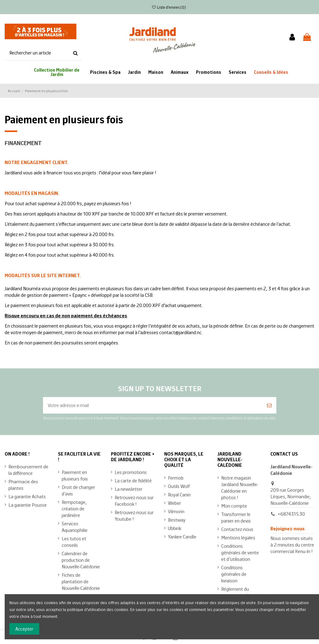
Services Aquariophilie (75, 527)
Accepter (24, 629)
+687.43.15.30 (291, 514)
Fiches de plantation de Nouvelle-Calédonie (81, 581)
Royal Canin (179, 494)
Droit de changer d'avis (78, 490)
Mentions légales (238, 537)
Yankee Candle (182, 536)
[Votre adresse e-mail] (153, 405)
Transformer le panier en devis (236, 517)
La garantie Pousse (28, 505)
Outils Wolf (179, 486)
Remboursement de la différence (28, 470)
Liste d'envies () (169, 7)
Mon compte (234, 506)
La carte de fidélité (133, 480)
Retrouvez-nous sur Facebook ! (134, 500)
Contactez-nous (237, 529)
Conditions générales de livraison (234, 574)
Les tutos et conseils (74, 542)
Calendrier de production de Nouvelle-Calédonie (81, 560)
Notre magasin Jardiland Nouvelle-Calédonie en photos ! (240, 487)
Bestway (177, 520)
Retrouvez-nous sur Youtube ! (134, 515)
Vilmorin (176, 511)
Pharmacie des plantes (23, 485)
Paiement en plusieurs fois (75, 475)
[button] (271, 72)
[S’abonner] (269, 405)
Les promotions (131, 472)
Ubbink (175, 528)
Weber (174, 503)
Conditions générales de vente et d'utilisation (240, 552)
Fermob (176, 478)
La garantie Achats (27, 496)
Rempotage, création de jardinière (74, 508)
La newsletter (129, 489)
